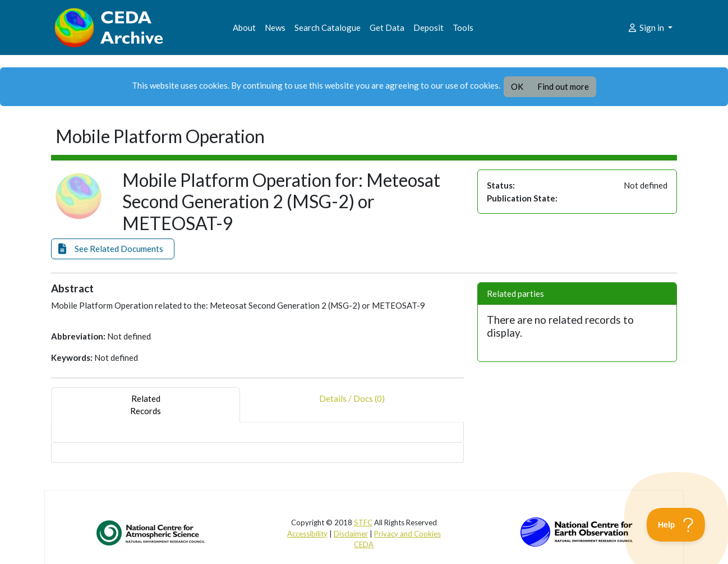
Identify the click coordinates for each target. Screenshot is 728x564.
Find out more (563, 86)
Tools (463, 27)
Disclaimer (351, 534)
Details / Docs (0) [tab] (352, 405)
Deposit (428, 27)
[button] (113, 249)
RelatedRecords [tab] (146, 405)
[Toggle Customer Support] (676, 525)
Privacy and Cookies (407, 534)
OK (517, 86)
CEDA (364, 544)
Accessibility (307, 534)
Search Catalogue (328, 27)
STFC (363, 522)
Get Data (387, 27)
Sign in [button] (646, 27)
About (244, 27)
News (275, 27)
